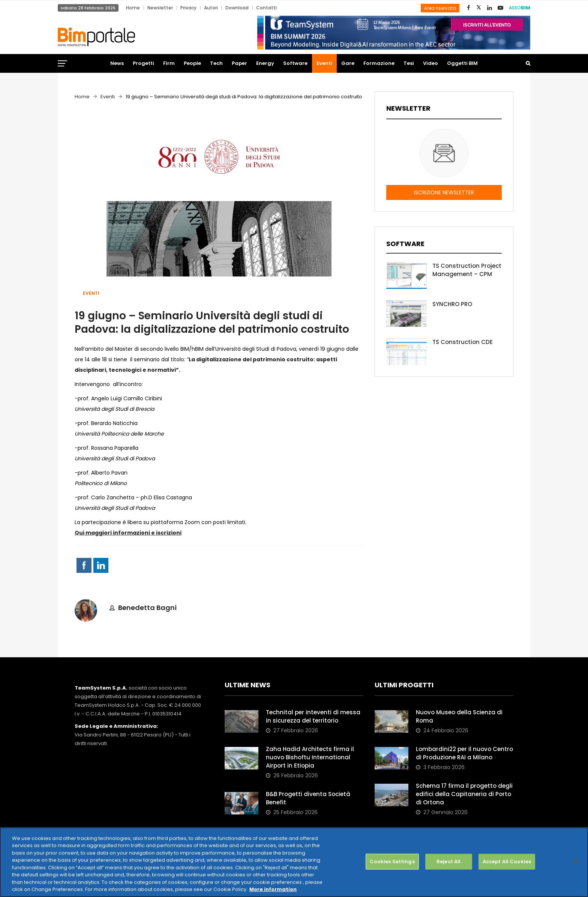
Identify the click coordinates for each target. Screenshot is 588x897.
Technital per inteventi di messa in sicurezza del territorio (313, 716)
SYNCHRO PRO (452, 304)
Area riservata (440, 8)
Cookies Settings (392, 862)
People (192, 63)
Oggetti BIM (462, 63)
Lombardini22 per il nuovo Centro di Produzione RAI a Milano (464, 753)
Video (430, 63)
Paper (239, 63)
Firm (169, 63)
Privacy (188, 8)
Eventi (324, 63)
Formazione (379, 63)
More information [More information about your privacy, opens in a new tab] (273, 889)
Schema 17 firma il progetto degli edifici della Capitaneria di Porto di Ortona (464, 794)
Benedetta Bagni (147, 608)
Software (295, 63)
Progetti (143, 63)
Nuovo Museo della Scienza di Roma (459, 716)
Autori (211, 8)
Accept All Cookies (507, 862)
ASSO (520, 8)
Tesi (409, 63)
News (117, 63)
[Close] (576, 861)
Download (237, 8)
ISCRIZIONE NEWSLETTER (444, 192)
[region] (294, 862)
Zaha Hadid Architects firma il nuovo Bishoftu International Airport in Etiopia (310, 757)
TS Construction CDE (463, 342)
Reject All (448, 862)
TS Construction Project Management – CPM (467, 270)
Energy (265, 63)
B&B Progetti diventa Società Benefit (308, 798)
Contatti (266, 8)
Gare (348, 63)
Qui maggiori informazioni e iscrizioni (128, 533)
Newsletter (160, 8)
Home (133, 8)
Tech (216, 63)
